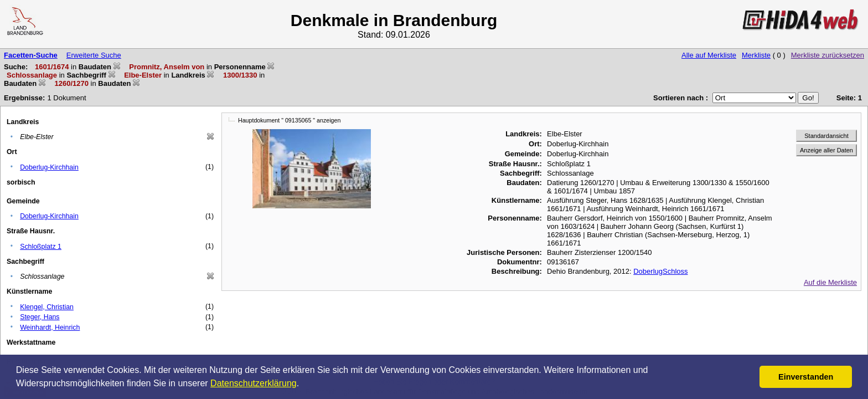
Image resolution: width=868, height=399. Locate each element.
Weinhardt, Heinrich (50, 328)
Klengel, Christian (47, 307)
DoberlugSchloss (660, 271)
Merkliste (756, 55)
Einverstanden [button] (806, 377)
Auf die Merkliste (830, 282)
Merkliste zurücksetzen (828, 55)
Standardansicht (826, 136)
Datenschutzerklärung (254, 383)
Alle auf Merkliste (709, 55)
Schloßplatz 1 (41, 247)
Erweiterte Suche (94, 55)
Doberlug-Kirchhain (49, 167)
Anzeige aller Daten (826, 150)
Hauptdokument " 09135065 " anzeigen (289, 120)
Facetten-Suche (31, 55)
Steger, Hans (40, 317)
